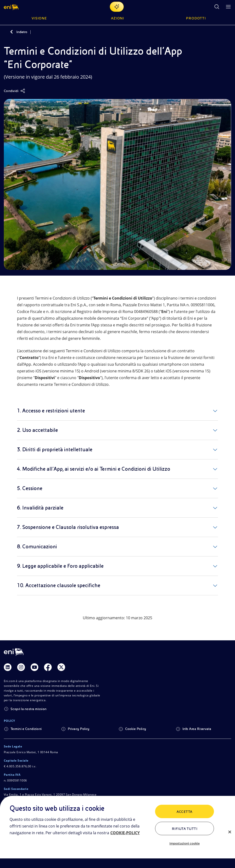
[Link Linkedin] (8, 667)
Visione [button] (39, 18)
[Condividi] (14, 91)
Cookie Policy (136, 729)
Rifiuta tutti (185, 829)
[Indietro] (11, 32)
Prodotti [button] (196, 18)
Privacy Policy (79, 729)
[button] (12, 7)
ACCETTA (184, 812)
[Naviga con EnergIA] (117, 7)
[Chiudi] (230, 832)
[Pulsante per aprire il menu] (228, 7)
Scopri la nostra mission (29, 709)
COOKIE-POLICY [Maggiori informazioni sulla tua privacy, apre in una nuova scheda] (125, 833)
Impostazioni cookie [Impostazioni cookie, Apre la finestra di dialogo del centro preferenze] (185, 843)
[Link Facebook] (48, 667)
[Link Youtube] (34, 667)
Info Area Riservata (197, 729)
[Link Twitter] (61, 667)
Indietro (22, 32)
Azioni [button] (118, 18)
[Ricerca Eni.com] (217, 7)
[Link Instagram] (21, 667)
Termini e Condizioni (26, 729)
